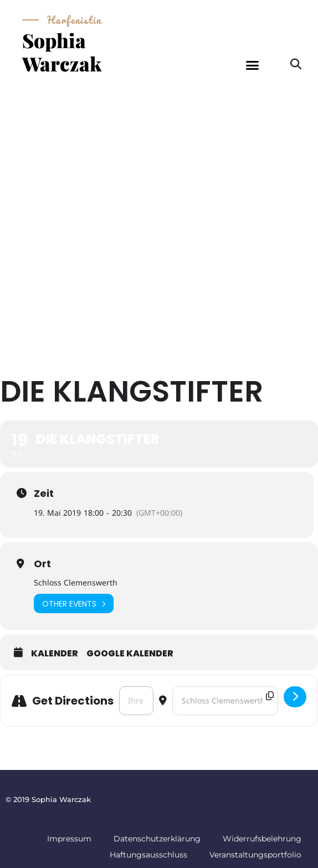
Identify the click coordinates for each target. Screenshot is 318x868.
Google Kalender (130, 654)
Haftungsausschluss (148, 855)
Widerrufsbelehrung (262, 839)
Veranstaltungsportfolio (255, 855)
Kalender (55, 654)
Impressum (69, 839)
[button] (252, 65)
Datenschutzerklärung (157, 839)
